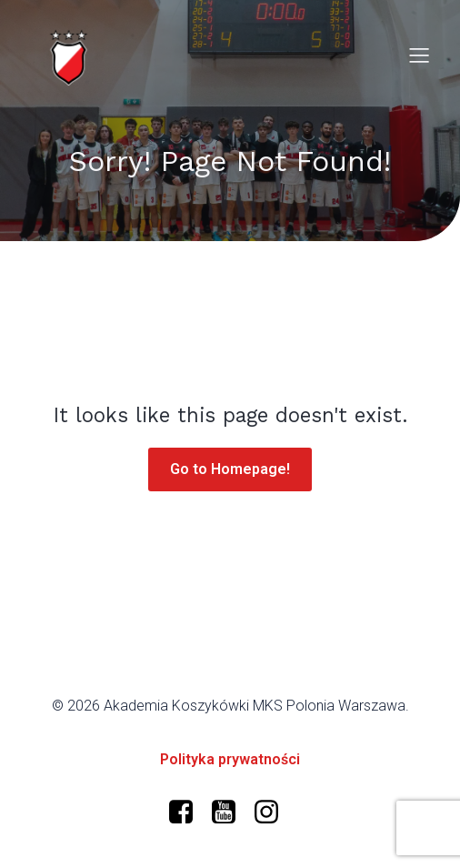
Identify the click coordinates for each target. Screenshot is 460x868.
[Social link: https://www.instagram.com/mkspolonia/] (273, 812)
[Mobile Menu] (419, 55)
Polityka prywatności (230, 759)
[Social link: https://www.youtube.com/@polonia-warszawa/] (230, 812)
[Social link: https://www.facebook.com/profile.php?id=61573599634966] (188, 812)
